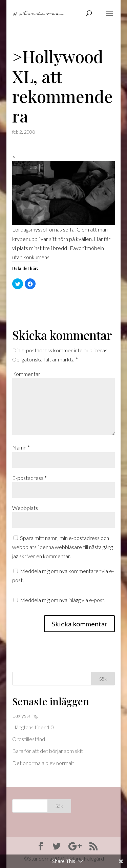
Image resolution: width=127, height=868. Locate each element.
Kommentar (26, 374)
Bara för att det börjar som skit (48, 751)
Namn (21, 447)
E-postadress (29, 478)
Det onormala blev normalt (43, 763)
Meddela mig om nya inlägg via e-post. (63, 600)
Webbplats (25, 508)
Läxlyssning (25, 715)
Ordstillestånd (29, 739)
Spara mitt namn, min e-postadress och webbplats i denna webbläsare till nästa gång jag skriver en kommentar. (62, 547)
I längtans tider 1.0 (33, 727)
